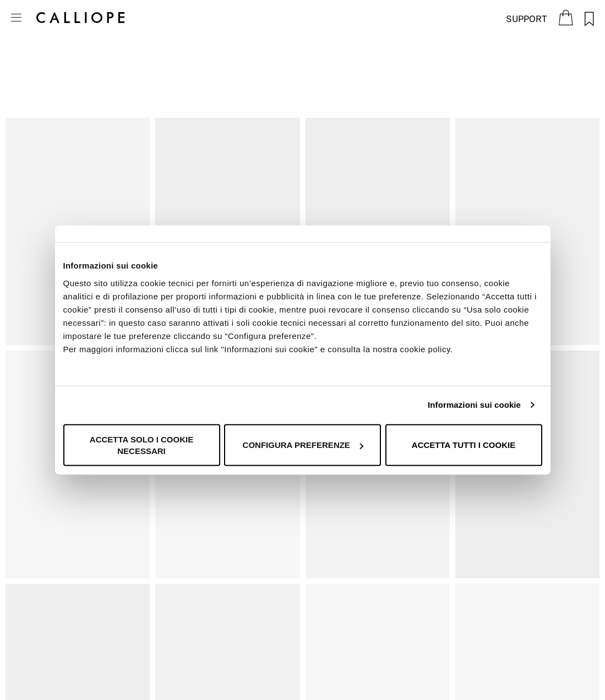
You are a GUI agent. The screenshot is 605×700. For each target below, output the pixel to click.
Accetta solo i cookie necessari (141, 445)
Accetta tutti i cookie (464, 445)
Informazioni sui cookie (474, 405)
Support (527, 19)
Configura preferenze (303, 445)
